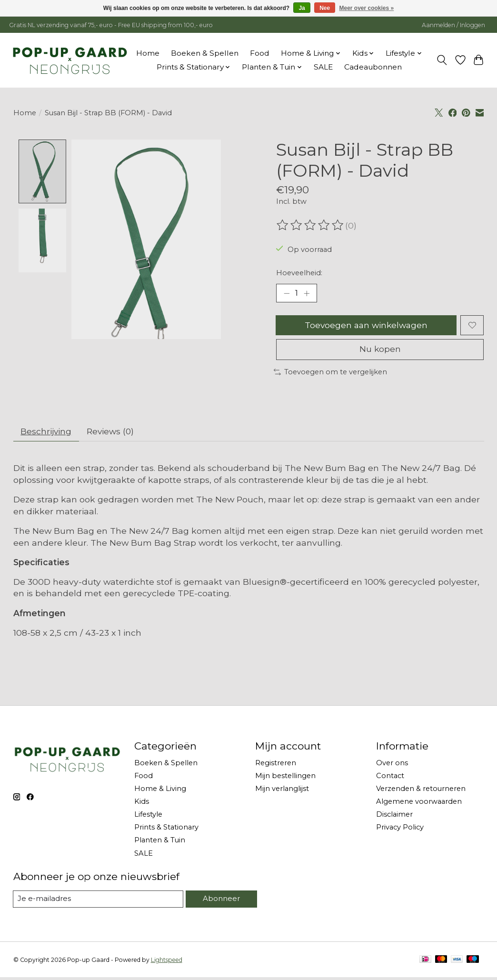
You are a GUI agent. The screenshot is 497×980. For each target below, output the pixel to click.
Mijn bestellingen (285, 778)
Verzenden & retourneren (421, 791)
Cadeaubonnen (373, 67)
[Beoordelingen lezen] (311, 225)
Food (260, 53)
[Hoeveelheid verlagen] (287, 293)
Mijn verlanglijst (282, 791)
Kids (142, 804)
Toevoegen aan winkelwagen (366, 326)
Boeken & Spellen (205, 53)
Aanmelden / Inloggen (453, 25)
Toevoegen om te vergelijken (330, 374)
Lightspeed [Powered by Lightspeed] (167, 962)
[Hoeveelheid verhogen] (307, 293)
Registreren (276, 765)
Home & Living (160, 791)
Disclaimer (394, 817)
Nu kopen (380, 351)
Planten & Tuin (160, 843)
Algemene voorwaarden (419, 804)
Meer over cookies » (367, 8)
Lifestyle (148, 817)
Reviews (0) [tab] (113, 434)
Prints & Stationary (166, 830)
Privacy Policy (400, 830)
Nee (325, 8)
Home (148, 53)
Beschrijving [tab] (47, 434)
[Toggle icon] (442, 60)
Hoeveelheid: (299, 273)
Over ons (392, 765)
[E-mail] (99, 901)
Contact (390, 778)
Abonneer (221, 901)
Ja (302, 8)
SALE (323, 67)
